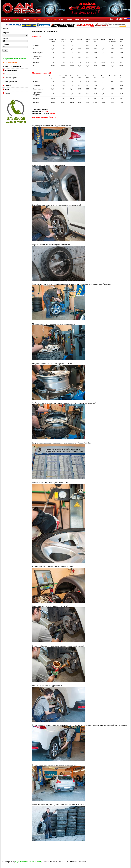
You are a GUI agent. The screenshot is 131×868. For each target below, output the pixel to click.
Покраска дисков (10, 70)
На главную (6, 19)
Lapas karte (46, 862)
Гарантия (7, 89)
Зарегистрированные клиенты (15, 59)
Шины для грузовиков (12, 66)
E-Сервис (16, 19)
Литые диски (36, 19)
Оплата (6, 93)
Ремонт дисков (9, 74)
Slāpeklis (26, 19)
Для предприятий (10, 62)
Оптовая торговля (50, 19)
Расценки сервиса (10, 78)
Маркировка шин (10, 82)
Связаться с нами (72, 19)
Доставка (7, 85)
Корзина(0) (85, 19)
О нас (61, 19)
